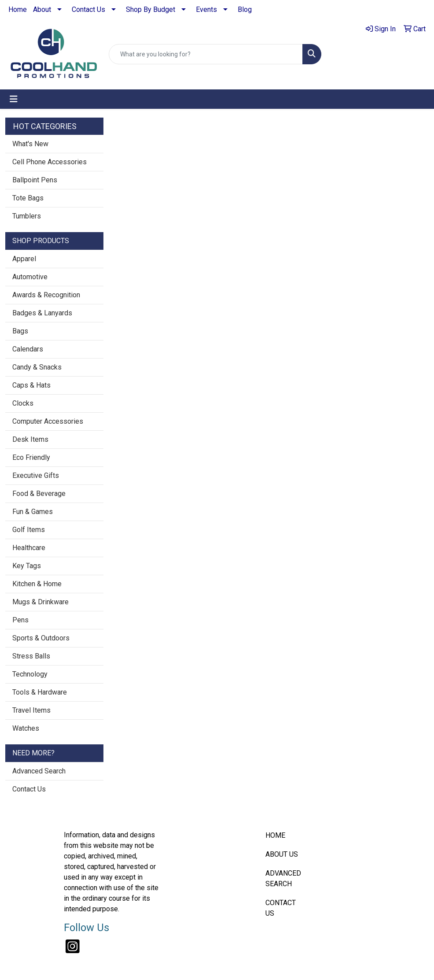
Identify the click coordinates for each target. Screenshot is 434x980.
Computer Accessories (48, 421)
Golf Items (29, 530)
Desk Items (30, 439)
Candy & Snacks (37, 367)
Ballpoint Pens (35, 180)
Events (206, 9)
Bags (20, 331)
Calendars (28, 349)
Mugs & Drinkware (40, 602)
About (42, 9)
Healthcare (29, 548)
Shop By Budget (151, 9)
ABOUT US (282, 854)
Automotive (30, 277)
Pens (20, 620)
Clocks (23, 403)
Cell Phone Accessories (50, 162)
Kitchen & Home (37, 584)
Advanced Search (39, 771)
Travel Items (31, 710)
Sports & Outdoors (41, 638)
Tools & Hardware (40, 692)
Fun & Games (33, 512)
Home (18, 9)
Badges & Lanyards (42, 313)
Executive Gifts (36, 475)
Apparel (24, 259)
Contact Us (88, 9)
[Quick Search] (206, 54)
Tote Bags (28, 198)
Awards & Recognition (46, 295)
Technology (30, 674)
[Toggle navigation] (14, 99)
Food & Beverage (39, 494)
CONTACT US (281, 908)
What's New (30, 144)
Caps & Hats (31, 385)
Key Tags (27, 566)
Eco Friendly (31, 457)
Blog (245, 9)
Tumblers (27, 216)
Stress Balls (31, 656)
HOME (275, 835)
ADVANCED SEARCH (283, 878)
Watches (26, 728)
